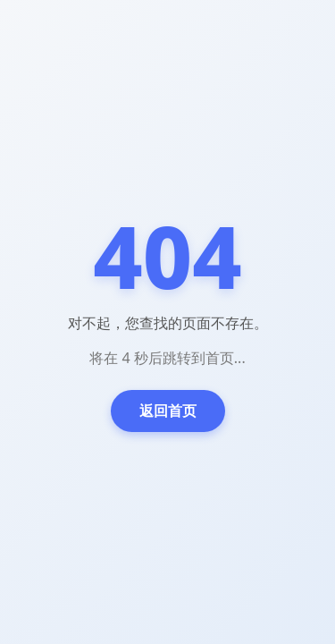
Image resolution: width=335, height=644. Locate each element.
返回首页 (168, 411)
